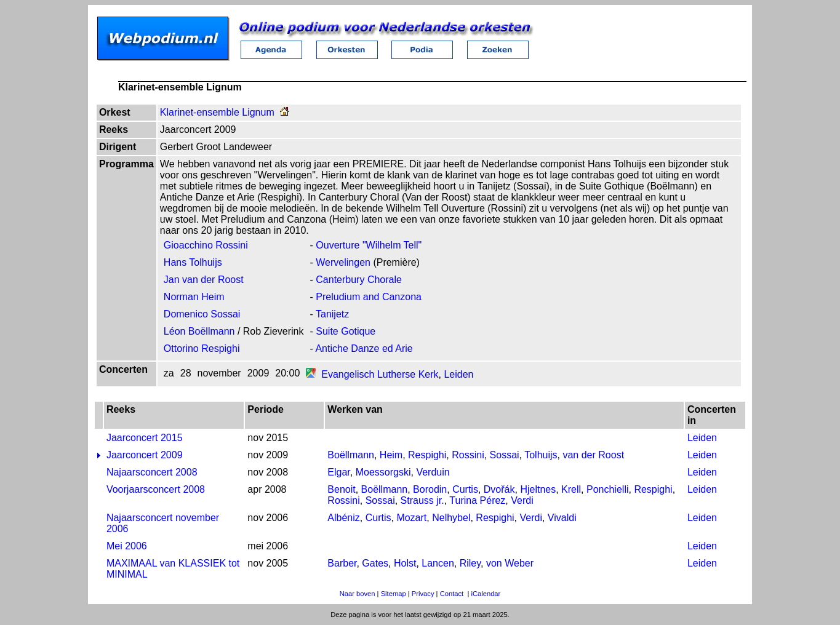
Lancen (438, 563)
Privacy (423, 594)
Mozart (411, 518)
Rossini (468, 455)
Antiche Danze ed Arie (364, 348)
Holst (405, 563)
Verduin (433, 472)
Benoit (341, 489)
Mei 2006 (127, 546)
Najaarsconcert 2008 (152, 472)
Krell (571, 489)
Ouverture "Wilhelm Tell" (369, 245)
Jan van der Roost (204, 280)
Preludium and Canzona (369, 297)
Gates (375, 563)
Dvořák (499, 489)
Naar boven (358, 594)
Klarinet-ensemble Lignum (217, 112)
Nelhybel (451, 518)
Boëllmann (351, 455)
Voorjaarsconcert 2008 (156, 489)
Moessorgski (383, 472)
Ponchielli (607, 489)
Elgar (338, 472)
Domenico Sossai (202, 314)
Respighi (427, 455)
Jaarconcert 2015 (145, 438)
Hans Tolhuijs (193, 262)
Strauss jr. (422, 500)
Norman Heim (194, 297)
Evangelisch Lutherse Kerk (380, 374)
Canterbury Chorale (359, 280)
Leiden (458, 374)
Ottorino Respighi (202, 348)
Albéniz (343, 518)
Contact (452, 594)
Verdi (522, 500)
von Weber (510, 563)
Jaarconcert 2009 (145, 455)
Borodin (430, 489)
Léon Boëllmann (199, 331)
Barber (342, 563)
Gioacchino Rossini (206, 245)
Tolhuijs (541, 455)
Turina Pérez (477, 500)
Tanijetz (332, 314)
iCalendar (486, 594)
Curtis (465, 489)
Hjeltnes (538, 489)
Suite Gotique (346, 331)
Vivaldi (562, 518)
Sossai (505, 455)
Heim (391, 455)
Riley (470, 563)
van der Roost (593, 455)
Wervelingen (343, 262)
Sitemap (394, 594)
